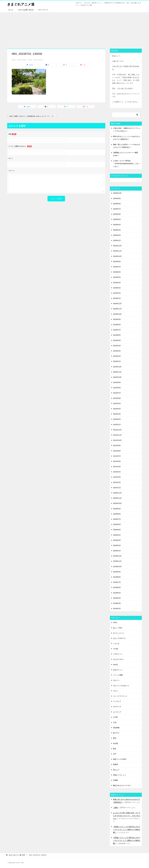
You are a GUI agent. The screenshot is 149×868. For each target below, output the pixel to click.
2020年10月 (117, 503)
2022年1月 (117, 425)
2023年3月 (117, 351)
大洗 (115, 722)
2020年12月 (117, 493)
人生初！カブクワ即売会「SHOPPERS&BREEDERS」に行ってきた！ (126, 164)
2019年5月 (117, 593)
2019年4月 (117, 598)
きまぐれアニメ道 (21, 4)
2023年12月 (117, 304)
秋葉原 (115, 764)
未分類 (115, 743)
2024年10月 (117, 256)
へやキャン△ (118, 654)
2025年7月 (117, 209)
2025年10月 (117, 193)
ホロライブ (117, 707)
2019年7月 (117, 582)
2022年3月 (117, 414)
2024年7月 (117, 267)
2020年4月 (117, 535)
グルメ (115, 691)
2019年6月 (117, 587)
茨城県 (115, 780)
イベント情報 (118, 675)
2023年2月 (117, 356)
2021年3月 (117, 477)
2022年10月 (117, 377)
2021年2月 (117, 482)
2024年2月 (117, 293)
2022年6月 (117, 398)
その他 (115, 649)
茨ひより (116, 770)
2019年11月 (117, 561)
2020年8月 (117, 514)
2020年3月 (117, 540)
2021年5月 (117, 467)
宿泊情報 (116, 728)
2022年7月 (117, 393)
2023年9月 (117, 319)
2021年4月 (117, 472)
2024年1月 (117, 298)
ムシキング (117, 712)
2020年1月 (117, 551)
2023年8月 (117, 325)
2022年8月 (117, 388)
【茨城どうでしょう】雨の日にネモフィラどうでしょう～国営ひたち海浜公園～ (127, 830)
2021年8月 (117, 451)
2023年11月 (117, 309)
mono (115, 622)
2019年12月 (117, 556)
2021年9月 (117, 445)
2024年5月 (117, 277)
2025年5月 (117, 219)
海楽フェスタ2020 (120, 759)
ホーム (11, 10)
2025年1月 (117, 240)
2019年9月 (117, 572)
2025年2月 (117, 235)
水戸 (115, 754)
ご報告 (115, 808)
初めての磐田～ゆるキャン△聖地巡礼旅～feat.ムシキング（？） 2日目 (33, 116)
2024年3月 (117, 288)
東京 (115, 749)
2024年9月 (117, 262)
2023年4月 (117, 346)
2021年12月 (117, 430)
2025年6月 (117, 214)
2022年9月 (117, 382)
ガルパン (116, 680)
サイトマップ (43, 10)
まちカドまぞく (119, 659)
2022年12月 (117, 367)
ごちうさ (116, 643)
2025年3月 (117, 230)
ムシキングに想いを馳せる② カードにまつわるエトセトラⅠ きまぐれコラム (127, 816)
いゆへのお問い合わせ (26, 10)
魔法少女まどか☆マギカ (122, 785)
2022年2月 (117, 419)
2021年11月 (117, 435)
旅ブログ (116, 733)
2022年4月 (117, 409)
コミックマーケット (120, 696)
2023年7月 (117, 330)
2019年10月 (117, 567)
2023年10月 (117, 314)
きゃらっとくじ (119, 633)
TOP (17, 855)
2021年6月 (117, 461)
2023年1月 (117, 361)
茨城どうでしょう (119, 775)
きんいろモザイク (119, 638)
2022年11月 (117, 372)
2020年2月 (117, 545)
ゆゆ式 (115, 665)
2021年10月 (117, 440)
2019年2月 (117, 609)
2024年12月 (117, 246)
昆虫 (115, 738)
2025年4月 (117, 225)
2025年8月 (117, 204)
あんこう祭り (118, 628)
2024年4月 (117, 283)
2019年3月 (117, 603)
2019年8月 (117, 577)
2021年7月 (117, 456)
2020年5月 (117, 530)
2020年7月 (117, 519)
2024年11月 (117, 251)
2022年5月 (117, 403)
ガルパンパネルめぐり (121, 686)
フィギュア (117, 701)
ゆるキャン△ (118, 670)
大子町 (115, 717)
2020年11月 (117, 498)
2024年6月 (117, 272)
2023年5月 (117, 340)
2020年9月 (117, 509)
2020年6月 (117, 524)
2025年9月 (117, 198)
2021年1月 (117, 488)
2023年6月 (117, 335)
